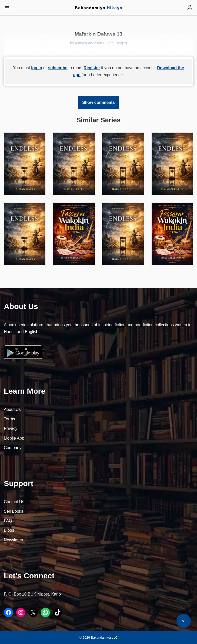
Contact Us (14, 502)
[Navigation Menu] (7, 8)
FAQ (8, 521)
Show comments (98, 102)
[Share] (184, 621)
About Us (12, 409)
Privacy (11, 428)
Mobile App (14, 438)
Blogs (9, 530)
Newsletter (14, 540)
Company (13, 448)
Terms (9, 419)
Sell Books (14, 511)
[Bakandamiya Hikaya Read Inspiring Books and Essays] (98, 8)
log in (37, 68)
